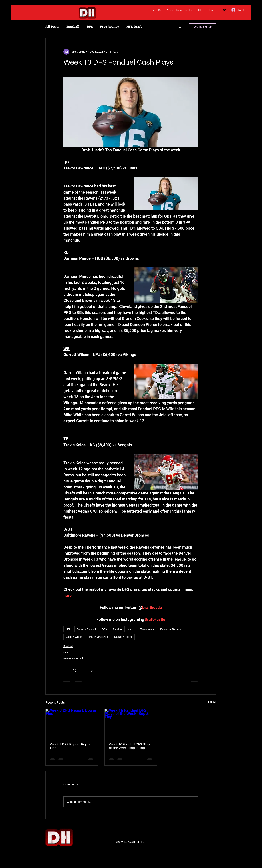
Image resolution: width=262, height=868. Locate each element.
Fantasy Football (86, 629)
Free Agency (110, 27)
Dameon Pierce (123, 637)
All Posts (52, 27)
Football (73, 27)
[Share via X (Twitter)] (74, 670)
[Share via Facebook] (65, 670)
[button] (180, 27)
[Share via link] (92, 670)
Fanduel (118, 629)
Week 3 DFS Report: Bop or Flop (71, 746)
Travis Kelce (147, 629)
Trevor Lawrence (98, 637)
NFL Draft (134, 27)
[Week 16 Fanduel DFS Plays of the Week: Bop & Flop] (131, 724)
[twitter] (225, 10)
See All (212, 702)
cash (131, 629)
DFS (90, 27)
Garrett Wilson (74, 637)
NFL (68, 629)
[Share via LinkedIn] (83, 670)
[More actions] (196, 52)
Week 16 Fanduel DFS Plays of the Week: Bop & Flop (130, 746)
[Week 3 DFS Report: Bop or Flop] (72, 724)
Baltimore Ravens (171, 629)
